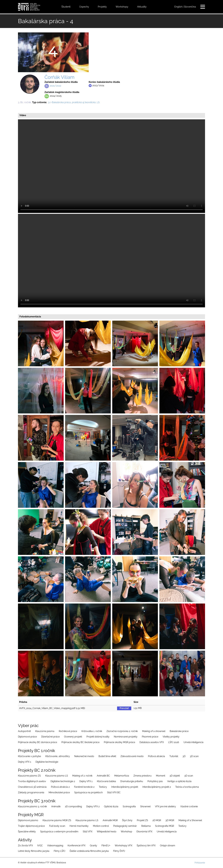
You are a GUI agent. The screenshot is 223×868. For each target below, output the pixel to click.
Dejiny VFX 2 (93, 806)
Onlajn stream (168, 846)
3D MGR (170, 820)
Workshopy (122, 7)
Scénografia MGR (165, 826)
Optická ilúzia (111, 806)
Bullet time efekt (107, 756)
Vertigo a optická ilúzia (179, 781)
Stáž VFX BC (114, 792)
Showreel (145, 806)
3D (184, 756)
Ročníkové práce (68, 731)
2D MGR (157, 820)
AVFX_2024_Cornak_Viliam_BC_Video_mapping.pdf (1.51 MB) (52, 708)
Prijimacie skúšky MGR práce (119, 742)
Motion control (101, 826)
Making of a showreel (154, 731)
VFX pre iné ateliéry (165, 806)
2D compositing (73, 806)
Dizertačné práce (50, 737)
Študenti (66, 7)
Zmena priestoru (143, 776)
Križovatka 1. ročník (92, 731)
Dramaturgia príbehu (132, 781)
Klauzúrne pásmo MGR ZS (57, 820)
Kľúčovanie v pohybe (29, 756)
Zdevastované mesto (132, 756)
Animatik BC (103, 776)
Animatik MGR (110, 820)
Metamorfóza (122, 776)
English (178, 7)
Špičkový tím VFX (146, 846)
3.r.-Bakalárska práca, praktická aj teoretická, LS (74, 102)
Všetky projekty (171, 737)
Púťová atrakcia (156, 756)
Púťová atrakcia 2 (60, 787)
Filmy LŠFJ (60, 851)
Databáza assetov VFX (152, 742)
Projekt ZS (142, 820)
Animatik (56, 806)
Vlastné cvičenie (189, 806)
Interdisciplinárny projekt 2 (157, 787)
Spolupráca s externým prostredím (59, 832)
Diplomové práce (27, 737)
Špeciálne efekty (27, 832)
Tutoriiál (174, 756)
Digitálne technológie (47, 762)
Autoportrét (24, 731)
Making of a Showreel (190, 820)
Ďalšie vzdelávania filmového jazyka (89, 851)
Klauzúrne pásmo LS (57, 776)
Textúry (103, 787)
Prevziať (124, 708)
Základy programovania (31, 792)
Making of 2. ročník (82, 776)
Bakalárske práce (179, 731)
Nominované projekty (126, 737)
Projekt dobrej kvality (98, 737)
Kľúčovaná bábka (106, 781)
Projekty (102, 7)
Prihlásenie (200, 863)
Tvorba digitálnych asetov (32, 781)
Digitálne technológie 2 (63, 781)
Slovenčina (190, 7)
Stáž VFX (88, 832)
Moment (161, 776)
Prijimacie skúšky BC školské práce (80, 742)
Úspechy (84, 7)
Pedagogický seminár (125, 826)
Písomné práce (150, 737)
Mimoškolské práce (59, 792)
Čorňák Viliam (59, 77)
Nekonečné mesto (84, 756)
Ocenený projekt (73, 737)
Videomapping (55, 846)
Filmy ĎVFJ (119, 851)
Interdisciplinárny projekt (125, 787)
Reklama (146, 826)
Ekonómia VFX (144, 832)
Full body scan (57, 826)
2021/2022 (55, 86)
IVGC (40, 846)
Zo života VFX (25, 846)
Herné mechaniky (79, 826)
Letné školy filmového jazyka (34, 851)
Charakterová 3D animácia (32, 787)
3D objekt (175, 776)
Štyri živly (127, 820)
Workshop (126, 832)
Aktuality (142, 7)
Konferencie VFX (77, 846)
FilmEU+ (106, 846)
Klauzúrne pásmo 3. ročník (32, 806)
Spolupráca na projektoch (88, 792)
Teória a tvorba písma (187, 787)
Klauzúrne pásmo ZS (29, 776)
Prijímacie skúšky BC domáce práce (37, 742)
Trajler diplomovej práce (31, 826)
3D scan (194, 756)
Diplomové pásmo (28, 820)
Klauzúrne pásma (45, 731)
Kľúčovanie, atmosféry (58, 756)
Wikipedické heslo (107, 832)
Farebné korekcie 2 (84, 787)
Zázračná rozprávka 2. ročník (122, 731)
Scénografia (129, 806)
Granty (93, 846)
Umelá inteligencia (193, 742)
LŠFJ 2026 (174, 742)
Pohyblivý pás (155, 781)
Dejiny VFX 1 (25, 762)
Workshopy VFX (124, 846)
